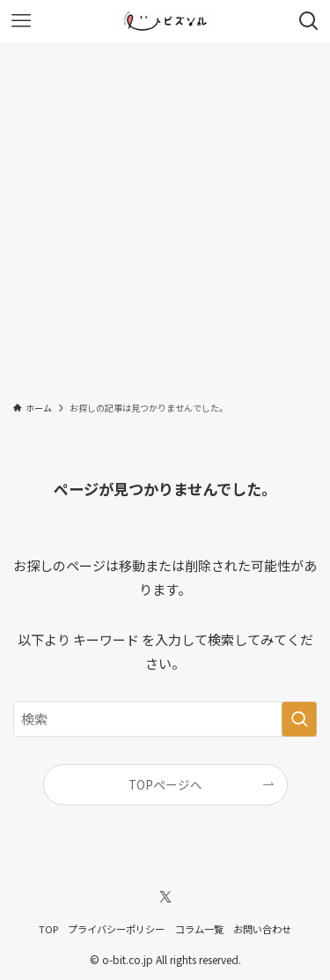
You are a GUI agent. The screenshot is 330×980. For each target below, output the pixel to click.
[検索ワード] (165, 719)
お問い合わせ (262, 929)
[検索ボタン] (309, 21)
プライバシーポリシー (116, 929)
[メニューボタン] (21, 21)
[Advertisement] (165, 216)
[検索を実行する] (299, 719)
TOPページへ (165, 784)
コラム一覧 (199, 929)
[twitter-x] (165, 897)
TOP (48, 929)
